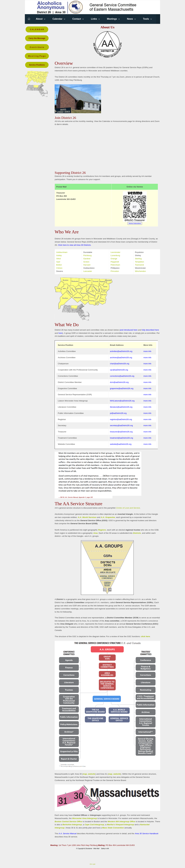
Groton (86, 262)
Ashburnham (62, 252)
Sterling (138, 259)
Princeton (115, 271)
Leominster (115, 252)
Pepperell (115, 262)
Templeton (140, 262)
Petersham (115, 265)
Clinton (59, 268)
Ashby (59, 255)
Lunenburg (115, 255)
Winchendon (140, 271)
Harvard (87, 265)
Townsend (139, 265)
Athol (58, 259)
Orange (114, 259)
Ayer (58, 262)
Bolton (59, 265)
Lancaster (88, 271)
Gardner (87, 259)
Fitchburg (88, 255)
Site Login (92, 864)
